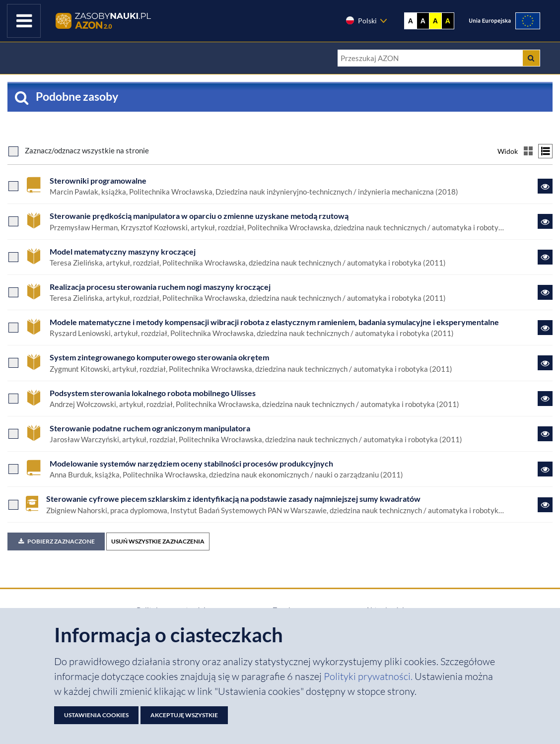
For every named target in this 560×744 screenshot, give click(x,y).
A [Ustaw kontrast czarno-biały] (423, 21)
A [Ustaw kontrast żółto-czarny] (435, 21)
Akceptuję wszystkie (184, 715)
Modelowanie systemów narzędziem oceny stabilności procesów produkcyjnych (191, 463)
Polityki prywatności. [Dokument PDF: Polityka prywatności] (369, 676)
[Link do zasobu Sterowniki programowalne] (545, 186)
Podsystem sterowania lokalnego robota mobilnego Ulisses (153, 393)
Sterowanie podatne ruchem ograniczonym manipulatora (150, 428)
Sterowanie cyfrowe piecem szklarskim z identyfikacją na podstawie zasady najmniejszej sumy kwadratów (233, 499)
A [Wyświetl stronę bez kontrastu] (411, 21)
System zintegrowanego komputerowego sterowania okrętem (159, 357)
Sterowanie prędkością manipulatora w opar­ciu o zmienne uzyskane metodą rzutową (199, 216)
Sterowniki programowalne (98, 180)
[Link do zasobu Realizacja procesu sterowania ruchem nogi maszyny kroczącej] (545, 292)
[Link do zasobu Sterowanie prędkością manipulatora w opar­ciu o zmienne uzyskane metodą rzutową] (545, 221)
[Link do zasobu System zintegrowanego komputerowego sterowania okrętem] (545, 363)
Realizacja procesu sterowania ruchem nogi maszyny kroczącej (160, 287)
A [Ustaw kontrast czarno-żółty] (448, 21)
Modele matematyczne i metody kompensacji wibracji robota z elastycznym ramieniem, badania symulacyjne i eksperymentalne (274, 322)
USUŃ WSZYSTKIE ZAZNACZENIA (158, 541)
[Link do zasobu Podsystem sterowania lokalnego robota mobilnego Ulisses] (545, 399)
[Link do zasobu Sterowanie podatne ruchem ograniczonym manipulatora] (545, 434)
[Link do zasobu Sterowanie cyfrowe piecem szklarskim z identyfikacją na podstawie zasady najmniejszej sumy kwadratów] (545, 505)
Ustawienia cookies (96, 715)
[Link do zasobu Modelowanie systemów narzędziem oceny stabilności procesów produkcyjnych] (545, 469)
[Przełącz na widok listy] (545, 151)
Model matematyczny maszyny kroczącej (123, 251)
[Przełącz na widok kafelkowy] (528, 151)
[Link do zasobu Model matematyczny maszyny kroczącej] (545, 257)
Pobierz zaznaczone (56, 541)
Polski (361, 20)
